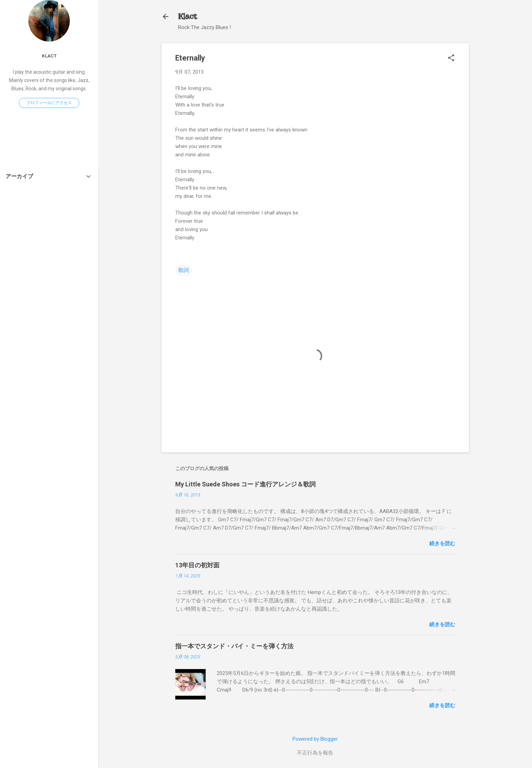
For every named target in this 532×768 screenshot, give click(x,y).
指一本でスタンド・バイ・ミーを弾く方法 (234, 646)
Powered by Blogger (315, 739)
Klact (187, 16)
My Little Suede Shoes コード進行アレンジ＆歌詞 (245, 484)
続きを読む (442, 543)
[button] (451, 58)
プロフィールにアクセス (49, 103)
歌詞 (184, 270)
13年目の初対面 (197, 565)
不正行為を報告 (315, 753)
